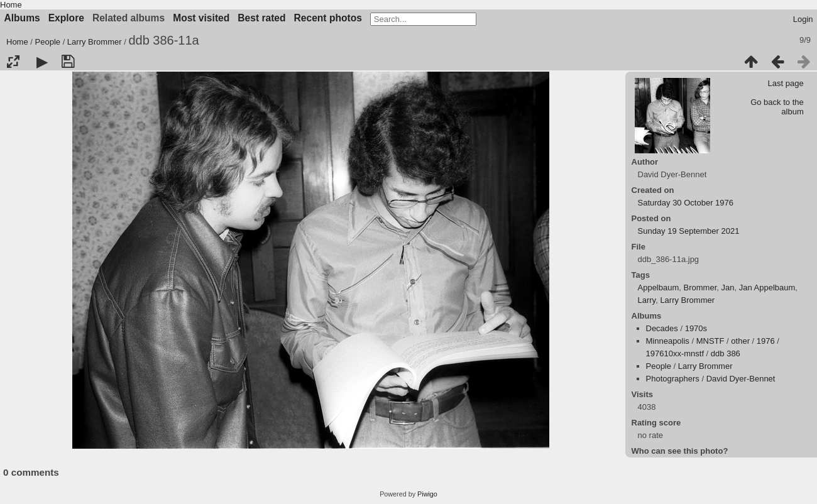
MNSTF (710, 341)
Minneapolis (668, 341)
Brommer (700, 288)
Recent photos (328, 18)
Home (11, 5)
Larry (647, 300)
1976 (766, 341)
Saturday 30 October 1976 (686, 203)
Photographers (673, 379)
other (740, 341)
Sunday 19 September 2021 (689, 231)
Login (803, 19)
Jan (727, 288)
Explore (66, 18)
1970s (696, 328)
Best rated (261, 18)
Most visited (201, 18)
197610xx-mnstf (675, 353)
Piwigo (427, 494)
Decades (662, 328)
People (48, 42)
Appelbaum (659, 288)
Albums (22, 18)
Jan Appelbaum (767, 288)
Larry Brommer (95, 42)
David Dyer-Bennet (741, 379)
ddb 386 (726, 353)
